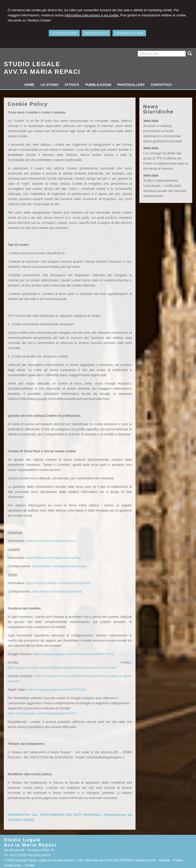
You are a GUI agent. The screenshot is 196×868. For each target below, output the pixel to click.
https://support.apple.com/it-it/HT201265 (57, 690)
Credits (30, 865)
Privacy (178, 860)
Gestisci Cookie (145, 860)
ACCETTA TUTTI (64, 33)
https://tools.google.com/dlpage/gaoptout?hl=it (42, 713)
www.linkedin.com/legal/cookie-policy (53, 558)
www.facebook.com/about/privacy (51, 541)
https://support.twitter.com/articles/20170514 (58, 583)
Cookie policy (13, 865)
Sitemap (164, 860)
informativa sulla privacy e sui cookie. (92, 15)
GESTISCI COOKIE (129, 33)
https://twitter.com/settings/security (57, 591)
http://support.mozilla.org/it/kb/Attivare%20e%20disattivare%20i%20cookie (62, 668)
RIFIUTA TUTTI (96, 33)
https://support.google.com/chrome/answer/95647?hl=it (73, 654)
